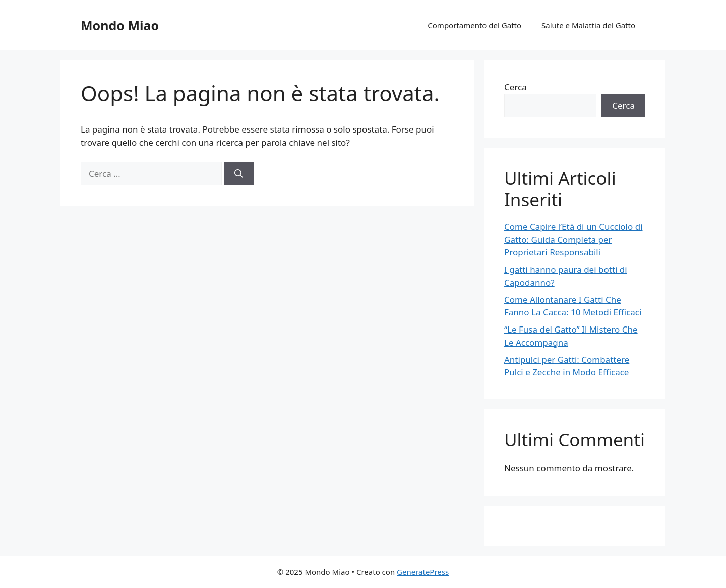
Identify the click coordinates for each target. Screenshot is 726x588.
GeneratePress (423, 572)
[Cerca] (239, 174)
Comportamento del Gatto (474, 25)
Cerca (516, 87)
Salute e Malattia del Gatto (588, 25)
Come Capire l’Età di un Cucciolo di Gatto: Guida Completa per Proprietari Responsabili (573, 239)
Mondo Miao (120, 25)
